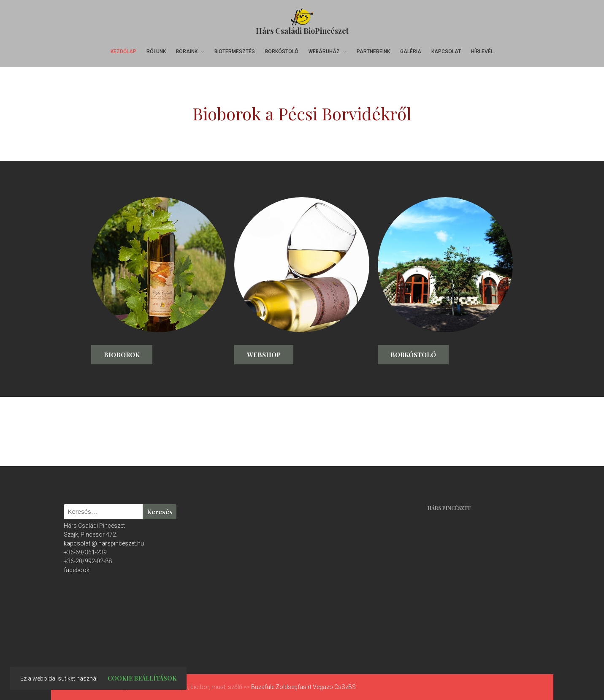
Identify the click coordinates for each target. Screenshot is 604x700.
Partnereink (373, 52)
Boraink (187, 52)
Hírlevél (482, 52)
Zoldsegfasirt (294, 687)
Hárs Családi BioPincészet (302, 31)
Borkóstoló (282, 52)
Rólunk (156, 52)
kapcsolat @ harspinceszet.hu (104, 543)
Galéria (411, 52)
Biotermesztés (235, 52)
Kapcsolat (446, 52)
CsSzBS (345, 687)
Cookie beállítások (142, 678)
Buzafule (263, 687)
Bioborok (122, 355)
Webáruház (324, 52)
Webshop (264, 355)
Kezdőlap (123, 52)
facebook (77, 570)
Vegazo (323, 687)
